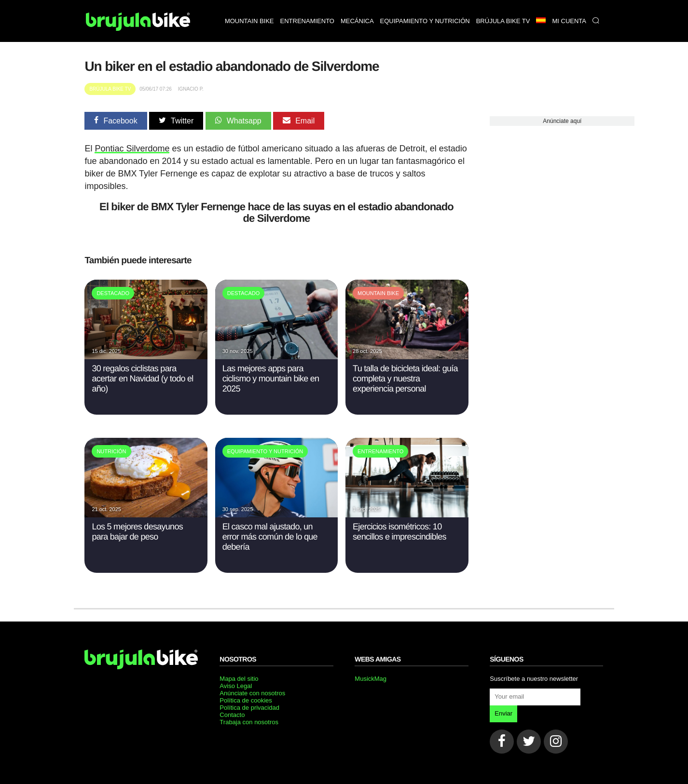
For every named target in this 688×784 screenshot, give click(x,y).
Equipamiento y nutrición (425, 21)
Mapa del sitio (239, 679)
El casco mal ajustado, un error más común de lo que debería (270, 537)
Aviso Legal (236, 686)
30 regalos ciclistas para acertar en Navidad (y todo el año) (142, 378)
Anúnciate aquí (562, 121)
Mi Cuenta (569, 21)
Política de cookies (246, 700)
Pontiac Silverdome (132, 149)
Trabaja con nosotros (249, 722)
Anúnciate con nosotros (252, 693)
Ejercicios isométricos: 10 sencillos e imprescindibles (399, 532)
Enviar (503, 713)
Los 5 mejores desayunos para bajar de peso (137, 532)
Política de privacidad (249, 708)
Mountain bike (249, 21)
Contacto (232, 715)
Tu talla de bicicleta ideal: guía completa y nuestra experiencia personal (405, 378)
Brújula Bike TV (110, 89)
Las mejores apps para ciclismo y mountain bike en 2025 (271, 378)
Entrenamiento (307, 21)
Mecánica (357, 21)
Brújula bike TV (503, 21)
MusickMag (371, 679)
